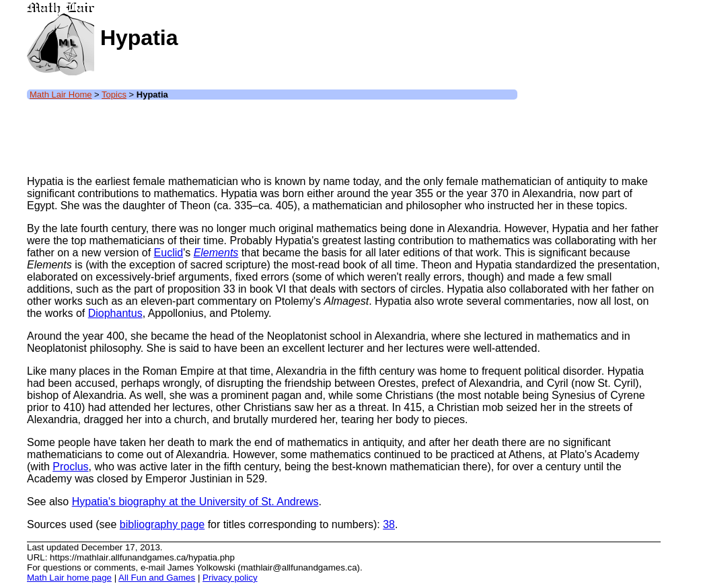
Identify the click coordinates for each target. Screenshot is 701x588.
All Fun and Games (157, 578)
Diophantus (115, 313)
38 (389, 524)
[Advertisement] (272, 135)
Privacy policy (230, 578)
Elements (216, 253)
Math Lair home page (69, 578)
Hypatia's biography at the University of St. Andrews (195, 502)
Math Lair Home (61, 95)
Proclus (70, 467)
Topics (114, 95)
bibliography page (162, 524)
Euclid (169, 253)
